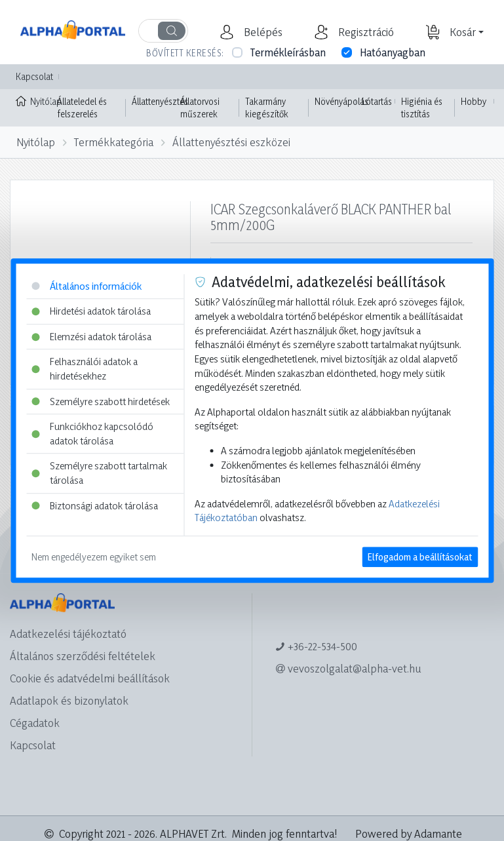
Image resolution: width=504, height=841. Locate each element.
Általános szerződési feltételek (83, 656)
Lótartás (377, 101)
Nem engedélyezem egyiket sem (94, 557)
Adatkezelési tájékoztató (68, 634)
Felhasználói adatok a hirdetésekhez (85, 369)
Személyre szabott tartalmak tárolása (99, 474)
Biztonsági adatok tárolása (95, 506)
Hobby (474, 101)
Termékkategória (114, 142)
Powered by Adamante (409, 833)
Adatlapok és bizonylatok (69, 700)
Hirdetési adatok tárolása (91, 311)
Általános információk (87, 286)
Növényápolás (341, 101)
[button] (262, 32)
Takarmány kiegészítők (267, 108)
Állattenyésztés (160, 101)
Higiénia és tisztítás (422, 108)
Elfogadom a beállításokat (420, 557)
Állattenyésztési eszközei (231, 142)
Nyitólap (33, 100)
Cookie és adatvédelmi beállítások (90, 678)
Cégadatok (35, 723)
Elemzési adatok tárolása (91, 337)
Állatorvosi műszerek (200, 108)
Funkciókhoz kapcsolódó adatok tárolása (92, 434)
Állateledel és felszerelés (82, 108)
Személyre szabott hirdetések (101, 401)
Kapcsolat (34, 76)
